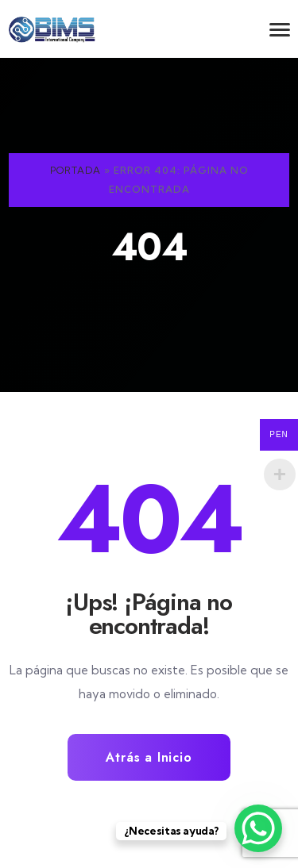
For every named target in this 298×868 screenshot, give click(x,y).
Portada (75, 170)
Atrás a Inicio (149, 757)
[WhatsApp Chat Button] (258, 828)
